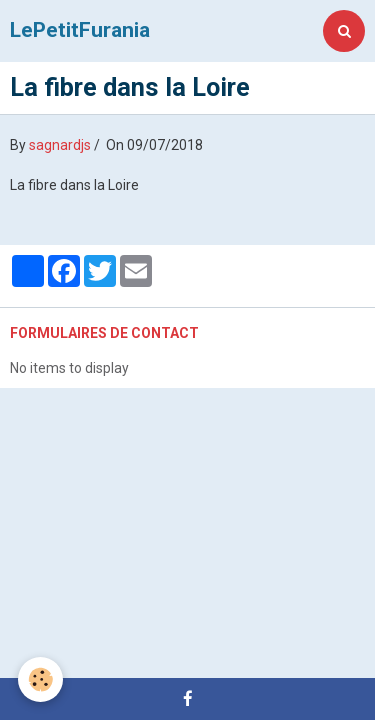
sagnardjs (60, 145)
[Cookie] (40, 679)
